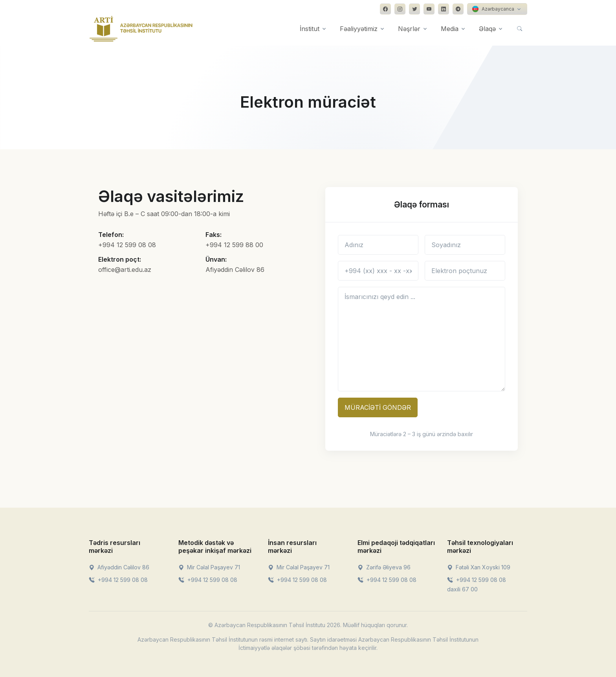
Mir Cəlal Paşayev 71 (209, 567)
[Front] (141, 29)
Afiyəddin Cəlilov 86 (119, 567)
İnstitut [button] (310, 29)
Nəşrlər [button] (409, 29)
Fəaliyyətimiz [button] (359, 29)
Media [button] (450, 29)
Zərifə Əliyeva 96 (384, 567)
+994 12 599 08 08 (118, 580)
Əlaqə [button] (487, 29)
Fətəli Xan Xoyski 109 (479, 567)
